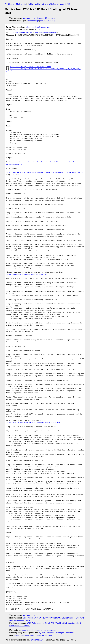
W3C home (9, 4)
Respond (40, 18)
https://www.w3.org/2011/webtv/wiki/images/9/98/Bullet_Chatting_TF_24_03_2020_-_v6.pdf (45, 173)
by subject (60, 633)
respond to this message (31, 630)
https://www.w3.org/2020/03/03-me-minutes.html (27, 274)
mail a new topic (50, 630)
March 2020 (65, 4)
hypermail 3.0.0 (37, 640)
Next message (33, 21)
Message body (29, 18)
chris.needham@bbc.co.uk (38, 27)
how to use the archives (24, 635)
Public (31, 4)
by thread (51, 633)
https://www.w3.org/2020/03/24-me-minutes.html (30, 67)
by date (42, 633)
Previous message (48, 21)
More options (51, 18)
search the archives (44, 635)
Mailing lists (21, 4)
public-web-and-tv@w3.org (46, 4)
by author (70, 633)
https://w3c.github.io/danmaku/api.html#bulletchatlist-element (34, 423)
